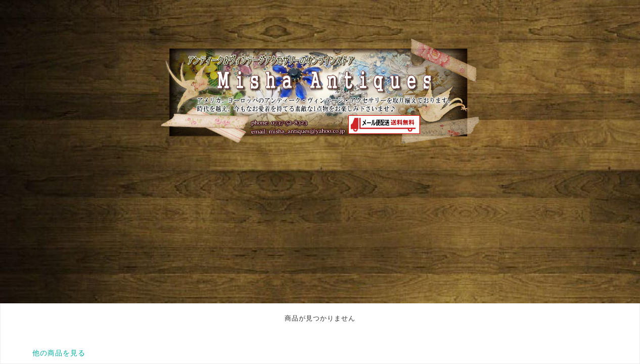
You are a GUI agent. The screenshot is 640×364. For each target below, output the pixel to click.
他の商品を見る (59, 353)
